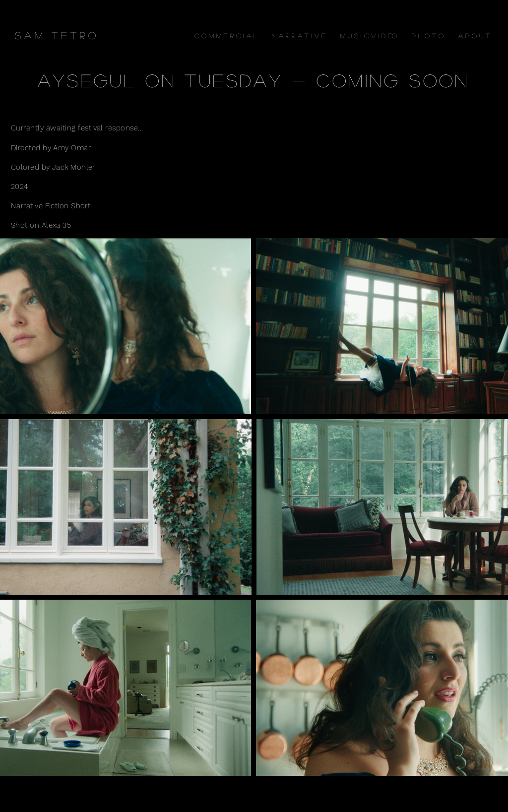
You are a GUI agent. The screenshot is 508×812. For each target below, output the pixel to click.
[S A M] (29, 35)
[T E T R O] (73, 35)
